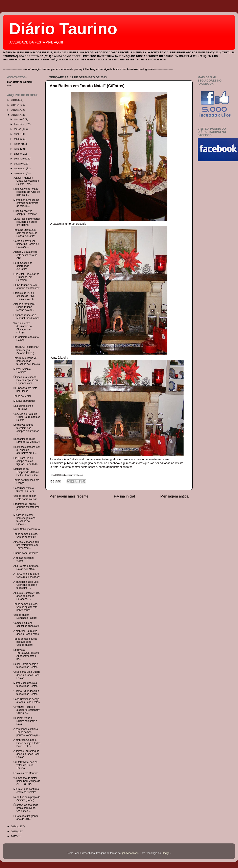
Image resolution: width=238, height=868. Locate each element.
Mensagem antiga (174, 496)
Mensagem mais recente (69, 496)
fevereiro (19, 124)
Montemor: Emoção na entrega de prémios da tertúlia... (26, 203)
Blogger (166, 853)
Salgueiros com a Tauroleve (23, 407)
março (18, 129)
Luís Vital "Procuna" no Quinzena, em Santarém (26, 277)
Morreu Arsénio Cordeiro (22, 371)
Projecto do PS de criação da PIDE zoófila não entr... (25, 296)
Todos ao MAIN (22, 396)
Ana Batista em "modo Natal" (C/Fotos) (87, 86)
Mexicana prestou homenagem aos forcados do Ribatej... (24, 520)
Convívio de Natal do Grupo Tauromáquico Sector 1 (27, 417)
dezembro (20, 174)
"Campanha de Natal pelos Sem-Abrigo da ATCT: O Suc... (27, 781)
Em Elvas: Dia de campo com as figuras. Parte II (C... (26, 461)
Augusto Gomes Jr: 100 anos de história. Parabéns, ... (27, 596)
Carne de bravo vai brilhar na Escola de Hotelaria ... (26, 244)
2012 (14, 110)
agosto (18, 154)
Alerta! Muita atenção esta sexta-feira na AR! (25, 255)
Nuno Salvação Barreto (26, 529)
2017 (14, 836)
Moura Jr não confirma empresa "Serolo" (26, 791)
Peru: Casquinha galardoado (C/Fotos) (23, 266)
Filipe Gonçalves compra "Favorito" (25, 213)
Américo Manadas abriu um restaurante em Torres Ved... (27, 545)
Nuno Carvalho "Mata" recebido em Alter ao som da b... (27, 192)
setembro (20, 159)
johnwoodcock (130, 853)
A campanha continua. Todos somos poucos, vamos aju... (27, 732)
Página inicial (124, 496)
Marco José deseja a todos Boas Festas (25, 684)
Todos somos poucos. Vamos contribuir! (26, 535)
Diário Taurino (63, 29)
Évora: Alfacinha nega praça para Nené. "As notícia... (26, 808)
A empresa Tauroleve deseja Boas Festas (26, 633)
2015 (14, 832)
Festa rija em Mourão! (26, 773)
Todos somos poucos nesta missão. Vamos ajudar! (25, 642)
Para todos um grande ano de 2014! (26, 818)
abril (17, 134)
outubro (19, 164)
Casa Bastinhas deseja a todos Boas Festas (26, 701)
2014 (14, 827)
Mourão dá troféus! (24, 401)
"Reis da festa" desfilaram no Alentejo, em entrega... (22, 328)
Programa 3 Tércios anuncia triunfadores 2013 (26, 507)
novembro (20, 169)
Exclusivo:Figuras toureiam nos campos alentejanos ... (26, 429)
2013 (14, 115)
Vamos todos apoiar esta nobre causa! (25, 497)
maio (17, 139)
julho (17, 149)
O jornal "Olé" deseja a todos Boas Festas (26, 693)
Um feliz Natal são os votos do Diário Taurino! (25, 765)
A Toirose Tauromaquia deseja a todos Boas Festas (26, 754)
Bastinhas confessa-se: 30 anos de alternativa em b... (26, 450)
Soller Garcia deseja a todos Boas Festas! (26, 666)
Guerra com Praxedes (26, 553)
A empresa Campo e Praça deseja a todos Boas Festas (27, 743)
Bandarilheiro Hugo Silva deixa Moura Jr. (27, 440)
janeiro (18, 119)
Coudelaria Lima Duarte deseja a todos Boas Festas (27, 675)
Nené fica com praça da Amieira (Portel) (27, 799)
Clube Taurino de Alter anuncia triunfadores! (27, 287)
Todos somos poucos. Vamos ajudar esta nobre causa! (26, 607)
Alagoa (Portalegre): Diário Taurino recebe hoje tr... (25, 307)
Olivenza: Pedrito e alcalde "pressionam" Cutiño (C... (27, 710)
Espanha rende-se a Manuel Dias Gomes (26, 317)
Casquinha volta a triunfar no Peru (24, 490)
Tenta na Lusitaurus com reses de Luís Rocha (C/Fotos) (25, 233)
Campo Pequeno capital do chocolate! (26, 624)
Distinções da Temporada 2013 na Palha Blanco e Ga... (27, 472)
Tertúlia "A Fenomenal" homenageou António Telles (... (26, 350)
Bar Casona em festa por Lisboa (25, 390)
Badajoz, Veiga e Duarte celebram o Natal (25, 721)
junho (18, 144)
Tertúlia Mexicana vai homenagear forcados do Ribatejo (27, 361)
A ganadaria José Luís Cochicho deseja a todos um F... (26, 585)
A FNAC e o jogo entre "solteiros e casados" (27, 575)
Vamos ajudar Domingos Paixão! (25, 616)
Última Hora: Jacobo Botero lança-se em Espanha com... (26, 380)
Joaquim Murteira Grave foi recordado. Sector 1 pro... (26, 181)
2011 (14, 105)
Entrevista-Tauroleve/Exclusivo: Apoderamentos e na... (26, 654)
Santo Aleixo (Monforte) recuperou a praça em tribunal (27, 222)
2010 (14, 100)
